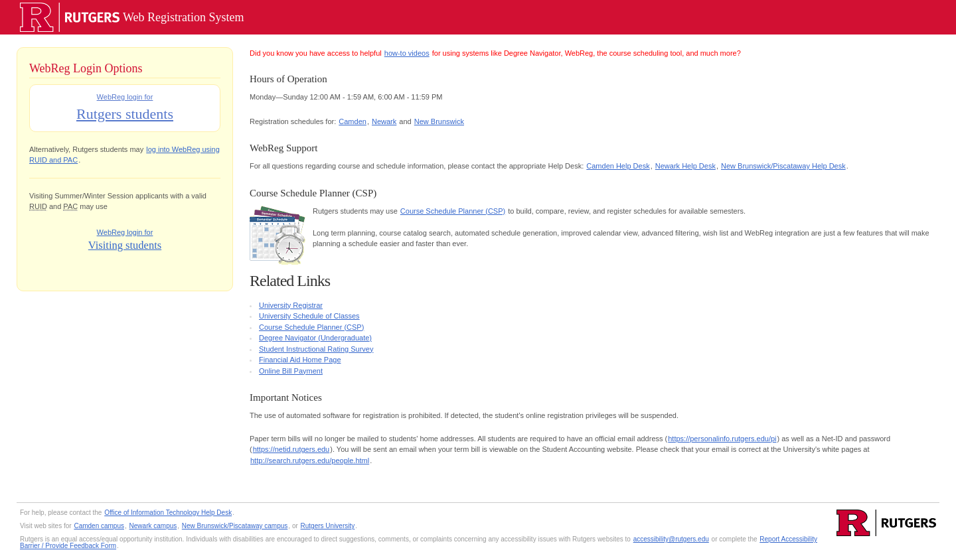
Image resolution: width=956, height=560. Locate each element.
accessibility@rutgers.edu (671, 539)
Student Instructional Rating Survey (316, 349)
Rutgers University (328, 526)
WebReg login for (124, 109)
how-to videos (407, 53)
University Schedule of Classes (309, 316)
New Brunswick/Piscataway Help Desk (783, 166)
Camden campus (99, 526)
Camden (353, 121)
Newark (384, 121)
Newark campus (153, 526)
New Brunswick (439, 121)
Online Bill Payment (291, 371)
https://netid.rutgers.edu (291, 449)
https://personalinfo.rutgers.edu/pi (722, 439)
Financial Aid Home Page (300, 360)
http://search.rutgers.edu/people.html (310, 460)
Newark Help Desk (685, 166)
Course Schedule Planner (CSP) (453, 211)
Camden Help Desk (618, 166)
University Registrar (291, 305)
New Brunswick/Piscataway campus (235, 526)
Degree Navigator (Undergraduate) (315, 338)
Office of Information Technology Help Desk (168, 513)
